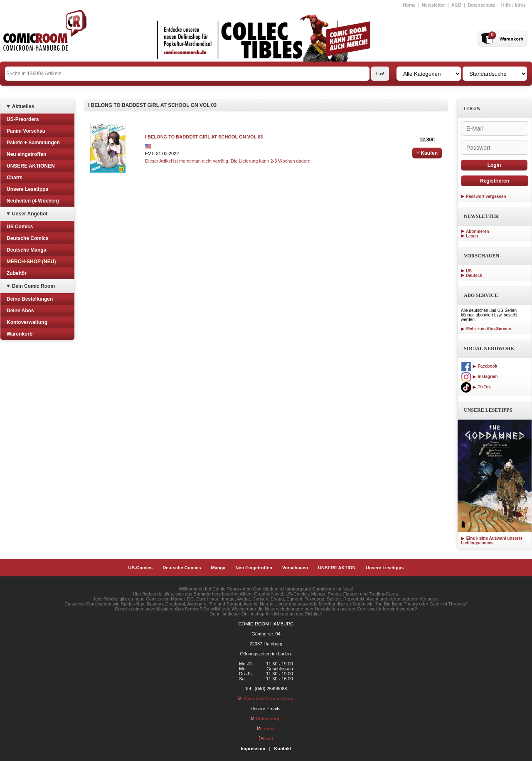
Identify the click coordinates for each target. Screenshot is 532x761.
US (469, 271)
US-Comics (141, 568)
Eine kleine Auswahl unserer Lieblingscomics (492, 541)
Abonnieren (478, 231)
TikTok (476, 387)
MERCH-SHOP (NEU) (31, 262)
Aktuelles (23, 106)
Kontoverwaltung (27, 322)
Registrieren (495, 181)
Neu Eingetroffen (254, 568)
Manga (218, 568)
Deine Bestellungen (30, 299)
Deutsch (474, 275)
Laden (266, 729)
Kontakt (282, 749)
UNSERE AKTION (337, 568)
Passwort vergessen (486, 196)
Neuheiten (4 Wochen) (33, 201)
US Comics (20, 227)
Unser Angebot (30, 214)
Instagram (479, 377)
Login (494, 165)
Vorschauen (295, 568)
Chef (266, 739)
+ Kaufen (427, 153)
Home (409, 5)
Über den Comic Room (266, 699)
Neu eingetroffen (26, 154)
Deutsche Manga (26, 250)
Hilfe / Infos (514, 5)
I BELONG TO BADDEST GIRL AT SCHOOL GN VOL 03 (204, 137)
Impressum (253, 749)
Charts (15, 178)
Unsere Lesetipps (27, 189)
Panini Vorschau (26, 131)
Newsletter (433, 5)
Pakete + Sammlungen (33, 143)
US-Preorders (23, 119)
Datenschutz (481, 5)
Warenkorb (20, 334)
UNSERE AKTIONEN (31, 166)
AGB (456, 5)
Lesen (472, 236)
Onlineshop (266, 719)
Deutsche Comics (28, 238)
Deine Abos (20, 311)
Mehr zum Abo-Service (486, 329)
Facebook (479, 366)
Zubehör (17, 273)
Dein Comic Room (33, 286)
